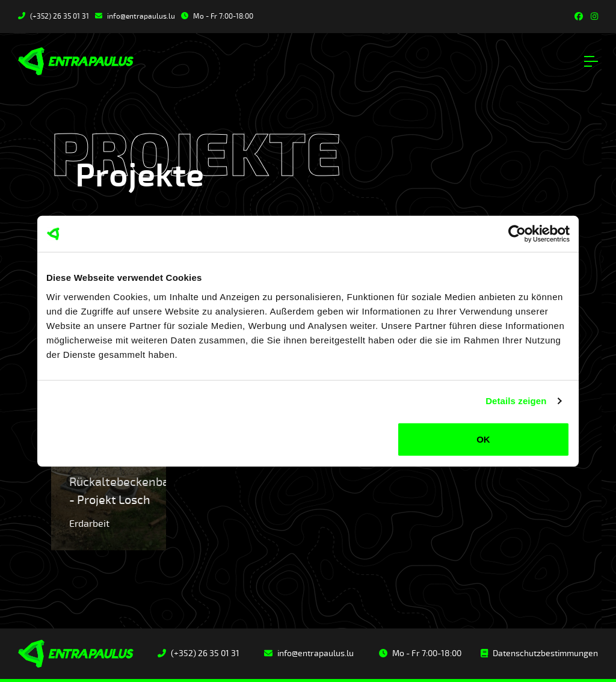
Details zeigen (516, 401)
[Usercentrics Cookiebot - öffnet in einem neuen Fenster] (517, 234)
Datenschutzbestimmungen (539, 653)
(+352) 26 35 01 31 (54, 17)
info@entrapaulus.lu (135, 17)
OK (483, 439)
